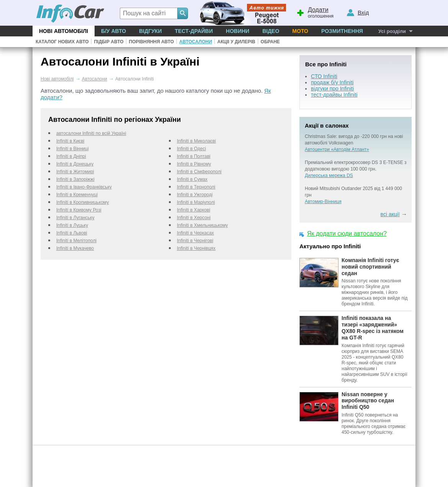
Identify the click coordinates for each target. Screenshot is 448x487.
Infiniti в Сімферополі (199, 172)
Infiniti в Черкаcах (195, 233)
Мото (300, 31)
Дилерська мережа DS (329, 175)
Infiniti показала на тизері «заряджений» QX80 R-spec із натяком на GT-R (373, 328)
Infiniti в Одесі (191, 149)
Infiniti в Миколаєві (196, 141)
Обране (270, 42)
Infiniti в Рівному (194, 164)
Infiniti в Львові (72, 233)
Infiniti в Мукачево (75, 248)
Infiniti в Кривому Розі (79, 210)
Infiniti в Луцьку (72, 225)
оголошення (315, 12)
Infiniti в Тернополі (196, 187)
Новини (238, 31)
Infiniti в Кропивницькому (83, 202)
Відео (271, 31)
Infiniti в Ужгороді (195, 195)
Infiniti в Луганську (75, 218)
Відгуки (150, 31)
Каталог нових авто (62, 42)
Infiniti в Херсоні (194, 218)
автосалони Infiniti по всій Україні (91, 133)
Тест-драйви (194, 31)
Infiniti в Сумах (192, 179)
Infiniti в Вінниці (73, 149)
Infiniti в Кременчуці (77, 195)
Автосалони (195, 42)
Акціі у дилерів (236, 42)
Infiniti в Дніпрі (71, 156)
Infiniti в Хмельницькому (202, 225)
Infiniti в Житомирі (75, 172)
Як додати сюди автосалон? (347, 234)
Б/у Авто (114, 31)
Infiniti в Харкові (194, 210)
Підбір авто (109, 42)
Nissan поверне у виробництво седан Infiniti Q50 (368, 401)
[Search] (183, 13)
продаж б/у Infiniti (332, 82)
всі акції (390, 214)
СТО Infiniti (324, 76)
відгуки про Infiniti (332, 89)
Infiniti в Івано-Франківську (84, 187)
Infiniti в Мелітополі (76, 241)
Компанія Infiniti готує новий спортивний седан (370, 267)
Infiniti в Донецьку (75, 164)
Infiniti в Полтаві (194, 156)
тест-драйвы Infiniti (334, 95)
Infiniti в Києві (70, 141)
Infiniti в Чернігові (195, 241)
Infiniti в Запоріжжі (75, 179)
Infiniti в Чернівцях (196, 248)
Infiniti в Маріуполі (196, 202)
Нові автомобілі (64, 31)
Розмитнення (342, 31)
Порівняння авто (151, 42)
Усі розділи (392, 31)
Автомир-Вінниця (323, 202)
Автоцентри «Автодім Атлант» (337, 149)
